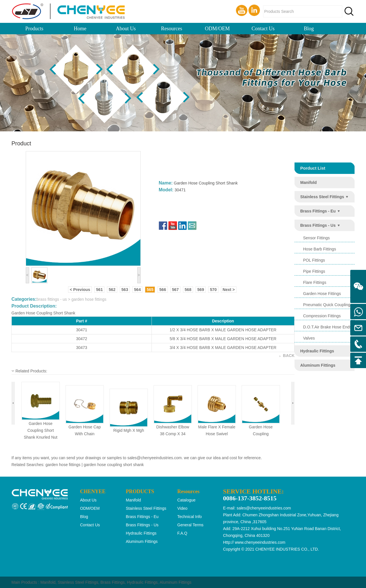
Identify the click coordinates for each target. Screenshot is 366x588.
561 (99, 290)
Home (80, 29)
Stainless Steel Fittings (78, 582)
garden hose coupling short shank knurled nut (41, 430)
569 (201, 290)
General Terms (190, 525)
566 (163, 290)
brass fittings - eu (318, 211)
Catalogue (186, 500)
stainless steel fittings (322, 197)
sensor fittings (316, 238)
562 (112, 290)
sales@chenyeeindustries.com (154, 458)
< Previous (80, 290)
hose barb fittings (320, 249)
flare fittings (315, 282)
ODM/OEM (217, 29)
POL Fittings (314, 260)
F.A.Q (182, 533)
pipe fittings (314, 271)
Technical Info (190, 517)
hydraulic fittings (317, 351)
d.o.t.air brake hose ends (327, 327)
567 (175, 290)
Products (34, 29)
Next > (229, 290)
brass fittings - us (318, 225)
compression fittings (322, 316)
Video (182, 508)
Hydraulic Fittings (142, 582)
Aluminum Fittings (175, 582)
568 (188, 290)
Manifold (48, 582)
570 (213, 290)
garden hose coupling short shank (114, 465)
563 (125, 290)
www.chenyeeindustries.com (260, 542)
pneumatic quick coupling (327, 305)
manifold (309, 182)
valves (309, 338)
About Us (126, 29)
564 (137, 290)
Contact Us (263, 29)
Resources (172, 29)
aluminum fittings (318, 365)
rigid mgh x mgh (129, 430)
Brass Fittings (113, 582)
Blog (309, 29)
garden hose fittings (322, 294)
